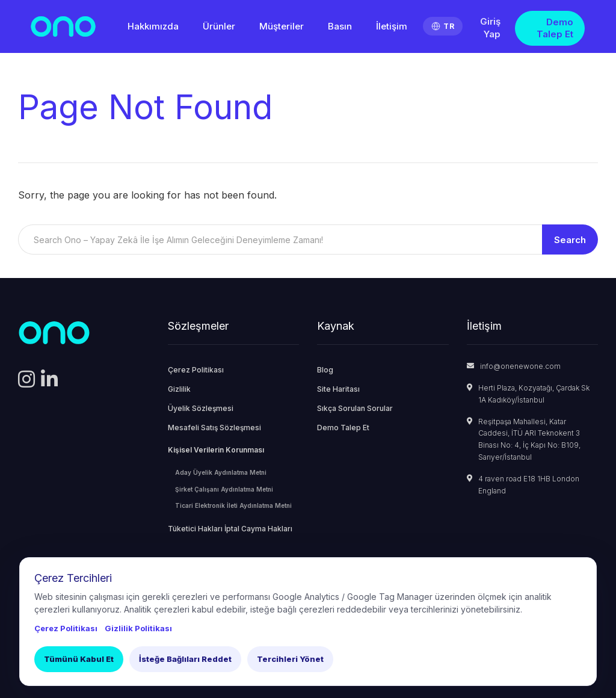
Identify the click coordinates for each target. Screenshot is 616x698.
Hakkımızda (153, 26)
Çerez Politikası (196, 370)
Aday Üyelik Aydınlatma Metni (221, 472)
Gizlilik (179, 389)
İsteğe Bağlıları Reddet (185, 659)
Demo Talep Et (555, 28)
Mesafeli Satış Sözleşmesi (214, 428)
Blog (325, 370)
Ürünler (219, 26)
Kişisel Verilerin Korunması (216, 450)
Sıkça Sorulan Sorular (355, 408)
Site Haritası (338, 389)
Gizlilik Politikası (138, 628)
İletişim (392, 26)
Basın (340, 26)
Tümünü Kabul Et (79, 659)
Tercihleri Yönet (290, 659)
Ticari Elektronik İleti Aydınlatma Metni (233, 505)
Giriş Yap (490, 28)
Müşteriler (282, 26)
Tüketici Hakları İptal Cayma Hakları (230, 529)
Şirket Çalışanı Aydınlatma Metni (224, 489)
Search (570, 240)
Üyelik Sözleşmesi (201, 408)
